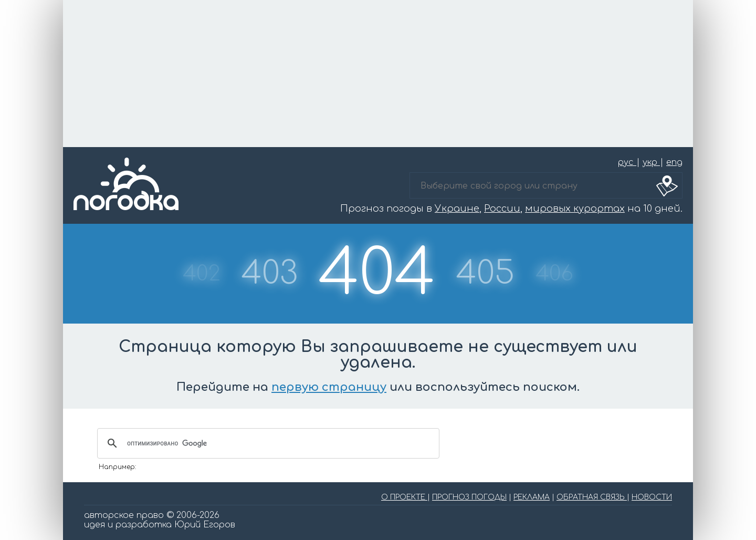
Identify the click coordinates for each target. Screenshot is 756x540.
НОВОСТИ (652, 497)
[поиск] (267, 443)
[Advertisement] (378, 74)
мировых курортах (575, 209)
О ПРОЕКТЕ (404, 497)
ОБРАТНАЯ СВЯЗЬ (592, 497)
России (502, 209)
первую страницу (329, 387)
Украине (457, 209)
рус (627, 162)
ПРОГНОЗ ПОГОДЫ (469, 497)
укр (651, 162)
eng (674, 162)
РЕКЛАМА (532, 497)
